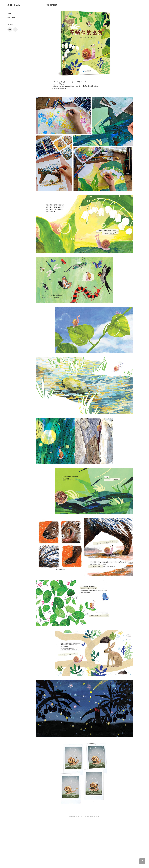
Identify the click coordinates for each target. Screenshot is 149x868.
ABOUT (10, 13)
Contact (10, 21)
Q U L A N (14, 5)
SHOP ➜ (10, 25)
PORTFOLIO (11, 17)
